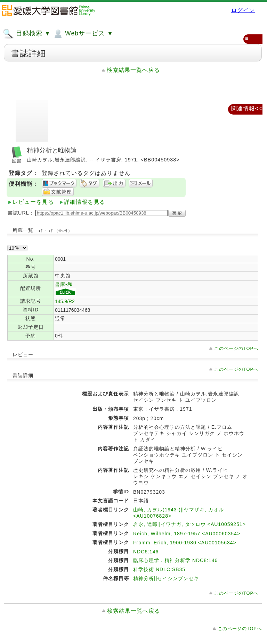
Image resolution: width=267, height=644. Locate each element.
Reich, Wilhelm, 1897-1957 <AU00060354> (187, 534)
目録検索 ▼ (27, 34)
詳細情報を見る (85, 202)
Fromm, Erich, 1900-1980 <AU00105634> (185, 543)
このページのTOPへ (236, 348)
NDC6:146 (146, 552)
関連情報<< (247, 108)
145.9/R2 (65, 301)
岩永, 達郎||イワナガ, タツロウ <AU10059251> (189, 524)
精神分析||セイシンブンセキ (166, 578)
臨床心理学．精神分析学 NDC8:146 (175, 560)
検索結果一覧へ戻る (133, 70)
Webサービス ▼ (83, 34)
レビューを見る (33, 202)
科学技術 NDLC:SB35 (159, 569)
